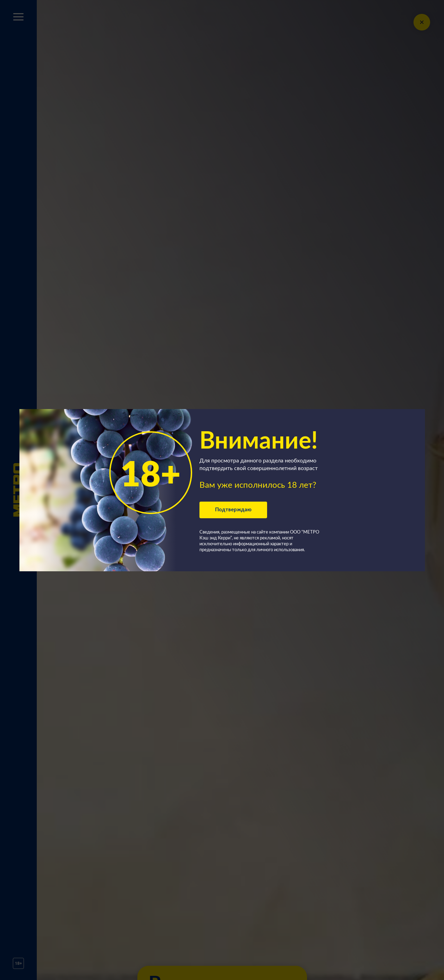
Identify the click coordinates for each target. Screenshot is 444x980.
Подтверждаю (233, 510)
